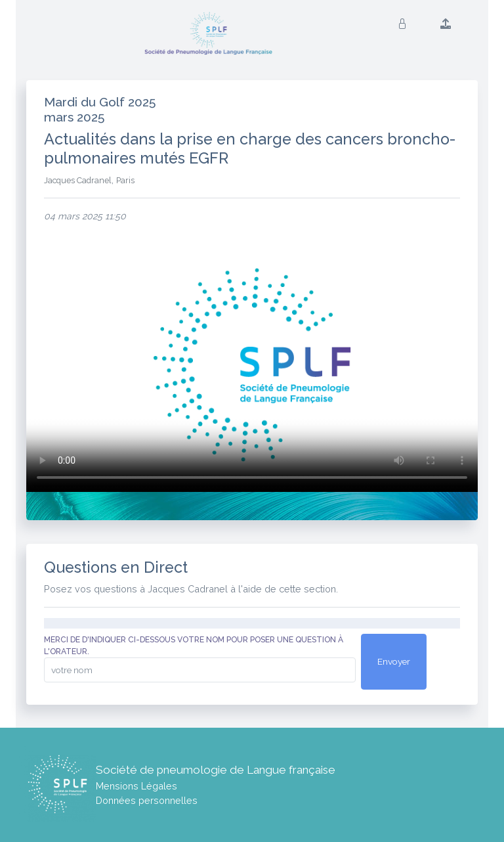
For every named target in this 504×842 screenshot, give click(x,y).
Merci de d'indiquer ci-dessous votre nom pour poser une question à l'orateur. (194, 646)
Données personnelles (147, 800)
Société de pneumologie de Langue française (216, 770)
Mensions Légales (136, 786)
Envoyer (394, 661)
